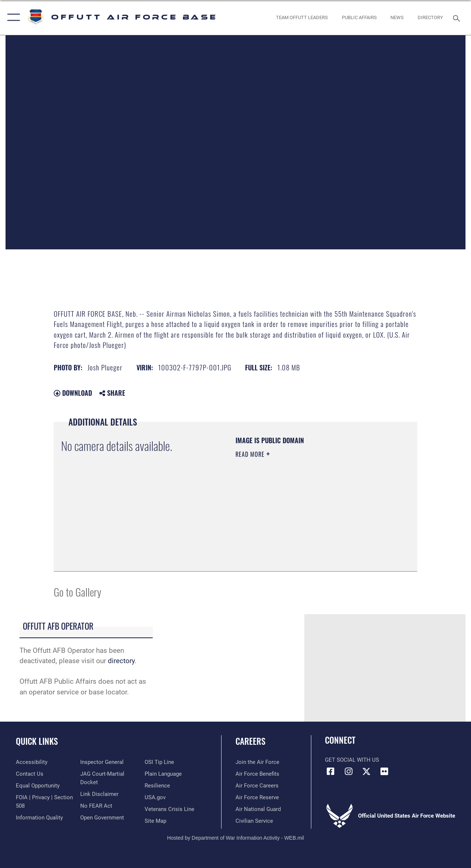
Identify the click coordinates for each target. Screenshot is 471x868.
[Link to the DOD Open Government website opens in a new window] (102, 818)
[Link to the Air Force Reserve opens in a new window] (257, 797)
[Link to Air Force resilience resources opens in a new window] (157, 786)
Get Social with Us (352, 760)
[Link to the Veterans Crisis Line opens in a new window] (169, 809)
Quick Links (37, 741)
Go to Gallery (77, 592)
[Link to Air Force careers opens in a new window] (257, 786)
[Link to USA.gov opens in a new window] (155, 797)
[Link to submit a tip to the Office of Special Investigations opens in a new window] (159, 762)
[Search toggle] (458, 17)
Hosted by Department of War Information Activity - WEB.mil (235, 838)
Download (73, 393)
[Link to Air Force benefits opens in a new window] (257, 774)
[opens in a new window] (430, 18)
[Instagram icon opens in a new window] (348, 771)
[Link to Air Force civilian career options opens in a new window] (254, 821)
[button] (12, 17)
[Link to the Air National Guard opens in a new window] (258, 809)
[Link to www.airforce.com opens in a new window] (257, 762)
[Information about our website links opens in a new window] (99, 794)
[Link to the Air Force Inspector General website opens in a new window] (102, 762)
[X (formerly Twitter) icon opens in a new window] (366, 771)
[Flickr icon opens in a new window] (385, 771)
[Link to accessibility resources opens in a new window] (32, 762)
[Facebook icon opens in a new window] (330, 771)
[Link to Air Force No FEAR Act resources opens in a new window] (96, 806)
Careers (250, 741)
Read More (251, 454)
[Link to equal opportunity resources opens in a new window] (38, 786)
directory (121, 661)
